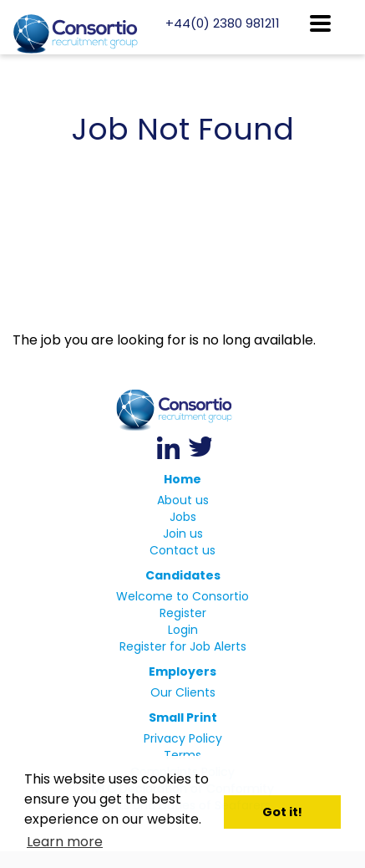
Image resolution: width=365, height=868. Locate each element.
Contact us (182, 550)
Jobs (183, 517)
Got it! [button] (282, 812)
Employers (182, 671)
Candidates (183, 575)
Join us (183, 534)
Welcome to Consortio (182, 596)
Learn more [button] (65, 842)
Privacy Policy (183, 738)
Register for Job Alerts (183, 646)
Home (182, 479)
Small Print (183, 717)
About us (183, 500)
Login (183, 630)
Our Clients (183, 692)
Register (183, 613)
